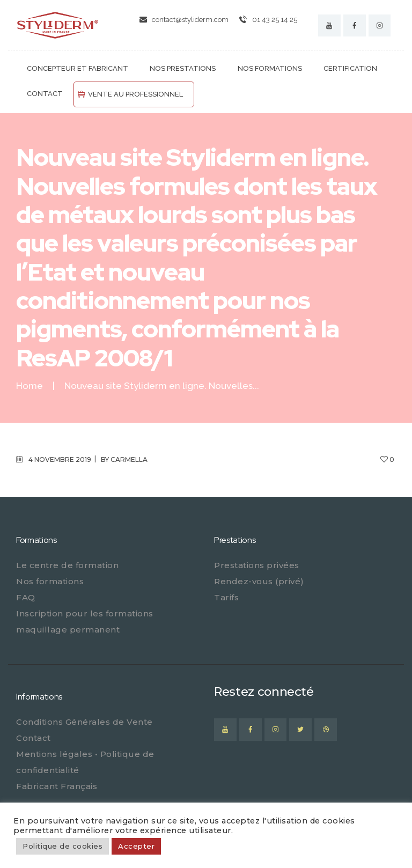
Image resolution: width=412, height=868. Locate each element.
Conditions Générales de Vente (84, 722)
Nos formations (50, 581)
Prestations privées (257, 565)
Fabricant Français (57, 786)
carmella (129, 459)
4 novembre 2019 (60, 459)
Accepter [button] (136, 846)
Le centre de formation (67, 565)
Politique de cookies (62, 846)
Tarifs (226, 597)
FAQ (26, 597)
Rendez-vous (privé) (259, 581)
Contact (34, 738)
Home (30, 386)
